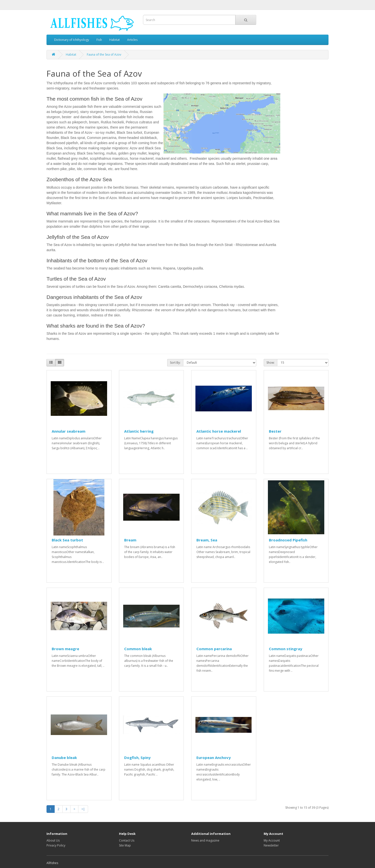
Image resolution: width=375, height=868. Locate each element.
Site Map (125, 845)
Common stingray (286, 649)
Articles (132, 40)
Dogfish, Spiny (137, 757)
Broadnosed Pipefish (288, 540)
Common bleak (138, 649)
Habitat (115, 40)
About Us (53, 840)
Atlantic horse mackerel (219, 431)
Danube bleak (64, 757)
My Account (272, 840)
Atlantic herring (139, 431)
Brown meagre (65, 649)
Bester (275, 431)
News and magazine (205, 840)
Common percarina (214, 649)
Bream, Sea (207, 540)
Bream (130, 540)
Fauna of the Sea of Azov (104, 55)
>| (83, 809)
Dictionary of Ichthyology (72, 40)
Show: (270, 363)
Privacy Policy (56, 845)
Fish (99, 40)
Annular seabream (69, 431)
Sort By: (175, 363)
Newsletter (271, 845)
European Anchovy (214, 757)
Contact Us (127, 840)
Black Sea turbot (67, 540)
